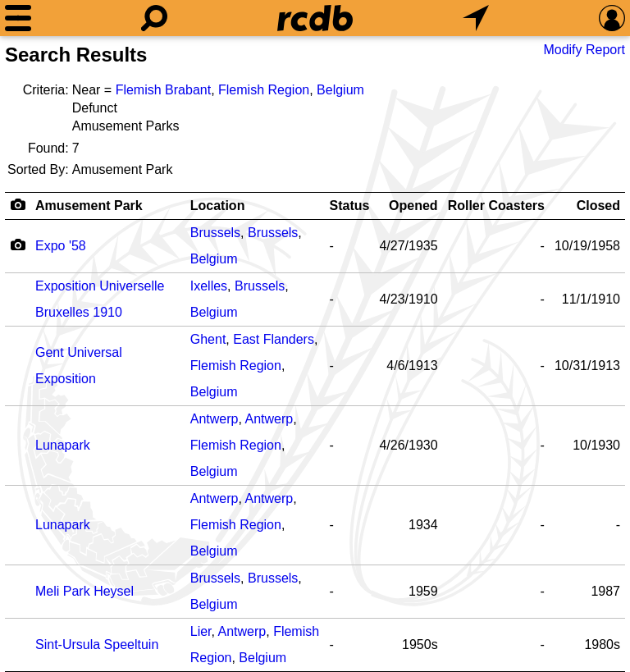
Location (218, 206)
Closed (598, 206)
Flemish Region (264, 90)
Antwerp (215, 419)
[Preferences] (612, 18)
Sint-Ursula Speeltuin (97, 645)
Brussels (215, 233)
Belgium (340, 90)
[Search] (154, 18)
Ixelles (209, 286)
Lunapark (63, 445)
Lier (201, 631)
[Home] (315, 18)
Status (350, 206)
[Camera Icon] (18, 245)
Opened (413, 206)
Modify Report (584, 50)
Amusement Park (89, 206)
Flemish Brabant (164, 90)
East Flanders (274, 339)
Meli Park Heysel (84, 591)
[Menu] (18, 18)
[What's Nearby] (476, 18)
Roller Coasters (496, 206)
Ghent (208, 339)
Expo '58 (61, 246)
